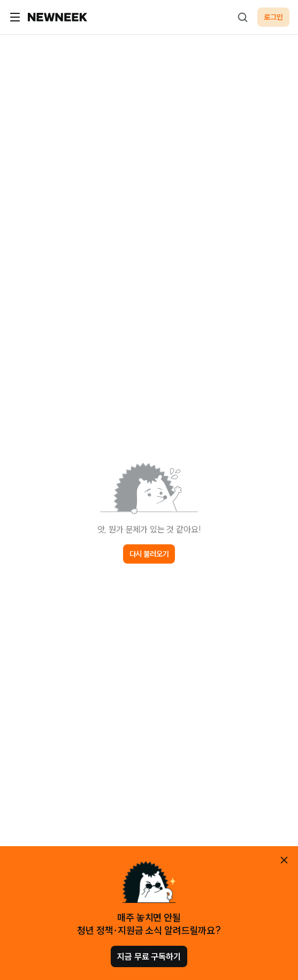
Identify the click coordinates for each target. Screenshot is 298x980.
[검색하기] (242, 17)
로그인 (273, 17)
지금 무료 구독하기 (149, 956)
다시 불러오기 (149, 554)
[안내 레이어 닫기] (284, 860)
